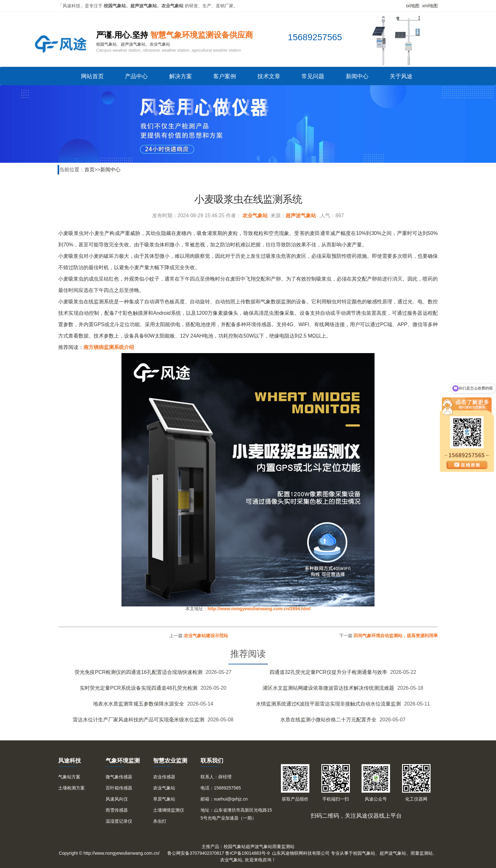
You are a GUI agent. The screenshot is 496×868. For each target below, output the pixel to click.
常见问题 (313, 76)
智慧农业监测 (170, 761)
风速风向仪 (117, 799)
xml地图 (430, 6)
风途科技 (70, 761)
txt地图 (413, 6)
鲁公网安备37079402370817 (196, 853)
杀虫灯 (160, 821)
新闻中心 (357, 76)
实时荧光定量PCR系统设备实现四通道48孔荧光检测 (139, 688)
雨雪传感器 (117, 810)
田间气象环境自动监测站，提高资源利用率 (396, 636)
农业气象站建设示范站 (206, 636)
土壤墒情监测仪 (169, 810)
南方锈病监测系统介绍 (109, 347)
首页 (90, 170)
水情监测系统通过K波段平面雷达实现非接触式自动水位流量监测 (329, 704)
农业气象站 (255, 215)
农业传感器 (164, 777)
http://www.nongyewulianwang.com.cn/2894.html (259, 609)
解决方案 (181, 76)
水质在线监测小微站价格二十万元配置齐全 (328, 720)
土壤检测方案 (71, 788)
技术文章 (269, 76)
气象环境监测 (123, 761)
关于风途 (401, 76)
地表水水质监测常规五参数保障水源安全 (139, 704)
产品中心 (136, 76)
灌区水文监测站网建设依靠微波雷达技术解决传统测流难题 (328, 688)
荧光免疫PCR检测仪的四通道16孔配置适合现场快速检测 (139, 672)
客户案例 (225, 76)
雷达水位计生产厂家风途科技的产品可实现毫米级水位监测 (139, 720)
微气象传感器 (119, 777)
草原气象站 (164, 799)
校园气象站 (235, 846)
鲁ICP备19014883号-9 (247, 853)
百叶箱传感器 (119, 788)
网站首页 (92, 76)
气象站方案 (69, 777)
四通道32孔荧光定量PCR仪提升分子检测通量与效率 (328, 672)
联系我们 (212, 761)
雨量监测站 (283, 846)
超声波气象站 (301, 215)
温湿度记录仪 (119, 821)
